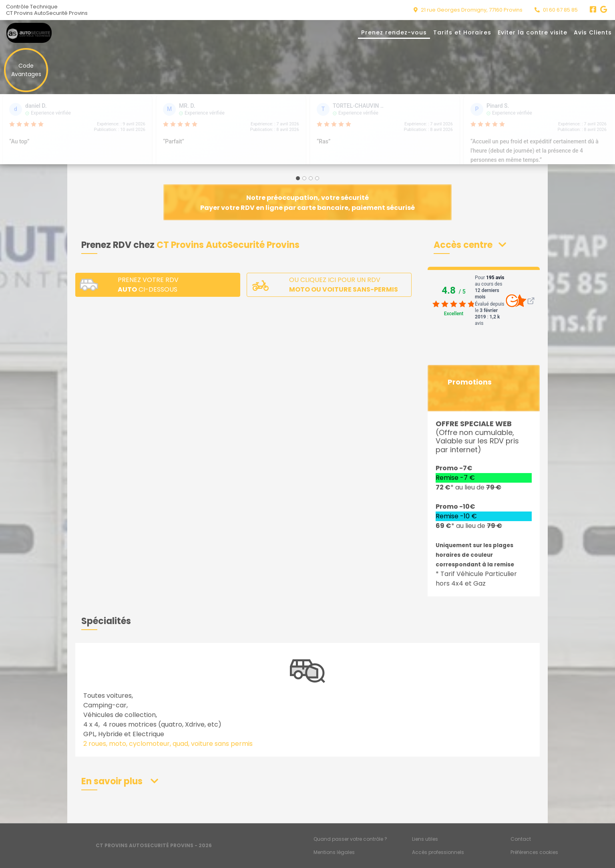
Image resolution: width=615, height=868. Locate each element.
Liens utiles (425, 839)
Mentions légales (334, 852)
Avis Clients (593, 32)
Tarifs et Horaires (462, 32)
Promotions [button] (470, 382)
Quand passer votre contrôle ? (350, 839)
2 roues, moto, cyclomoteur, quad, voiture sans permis (168, 744)
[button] (470, 245)
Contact (521, 839)
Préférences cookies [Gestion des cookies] (534, 852)
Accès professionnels (438, 852)
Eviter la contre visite (533, 32)
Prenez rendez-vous (394, 32)
